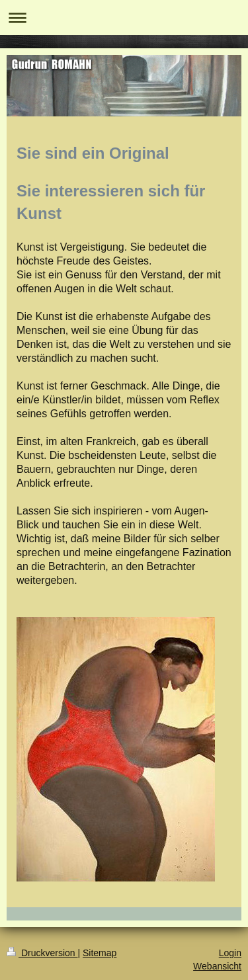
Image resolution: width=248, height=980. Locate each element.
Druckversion (42, 953)
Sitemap (100, 953)
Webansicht (217, 966)
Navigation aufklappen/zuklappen (124, 18)
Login (230, 953)
